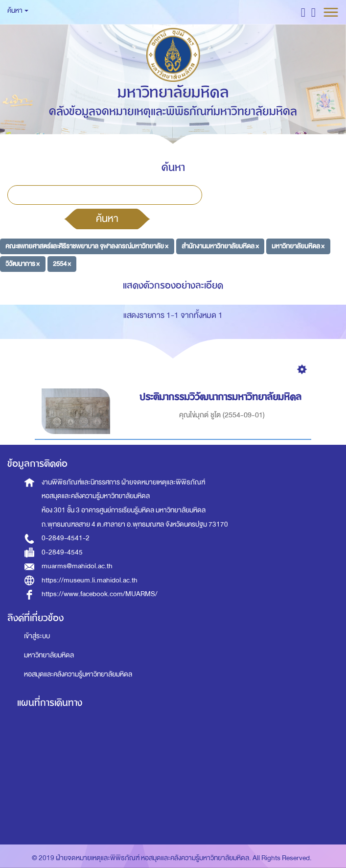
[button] (303, 12)
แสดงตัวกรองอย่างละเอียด (173, 285)
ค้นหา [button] (18, 11)
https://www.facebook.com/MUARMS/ (100, 594)
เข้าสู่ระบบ (37, 636)
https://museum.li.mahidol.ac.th (90, 580)
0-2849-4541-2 (66, 538)
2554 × (62, 263)
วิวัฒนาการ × (23, 263)
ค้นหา (107, 218)
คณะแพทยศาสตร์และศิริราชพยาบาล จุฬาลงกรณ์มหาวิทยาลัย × (87, 246)
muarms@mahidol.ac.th (77, 566)
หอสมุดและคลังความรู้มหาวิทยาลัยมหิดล (78, 674)
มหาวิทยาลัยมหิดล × (298, 246)
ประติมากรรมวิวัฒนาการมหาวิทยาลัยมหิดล (222, 397)
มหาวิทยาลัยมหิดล (49, 655)
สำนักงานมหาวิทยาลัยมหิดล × (220, 246)
